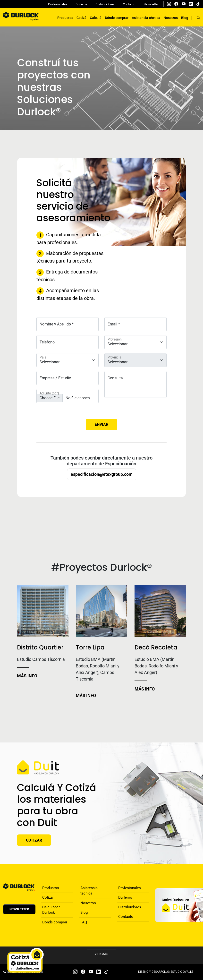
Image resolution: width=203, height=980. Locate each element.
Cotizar (34, 840)
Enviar (101, 424)
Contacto (129, 4)
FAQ (84, 922)
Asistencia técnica (146, 18)
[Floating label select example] (68, 360)
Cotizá (81, 18)
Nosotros (171, 18)
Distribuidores (105, 4)
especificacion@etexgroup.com (102, 474)
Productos (65, 18)
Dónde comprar (117, 18)
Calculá (96, 18)
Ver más (102, 954)
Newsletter (151, 4)
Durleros (81, 4)
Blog (185, 18)
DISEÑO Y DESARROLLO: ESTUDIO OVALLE (166, 972)
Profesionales (58, 4)
